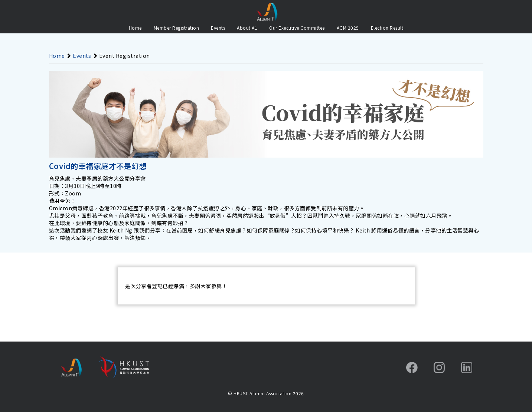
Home (135, 28)
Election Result (387, 28)
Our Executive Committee (297, 28)
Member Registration (177, 28)
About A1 (247, 28)
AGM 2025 (348, 28)
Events (218, 28)
